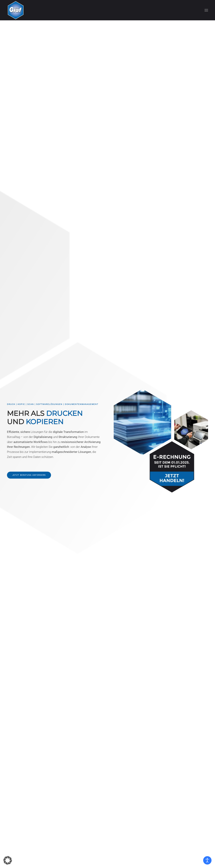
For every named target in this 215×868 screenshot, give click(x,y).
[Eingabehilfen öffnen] (207, 860)
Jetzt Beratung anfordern (28, 475)
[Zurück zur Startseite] (16, 10)
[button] (206, 10)
